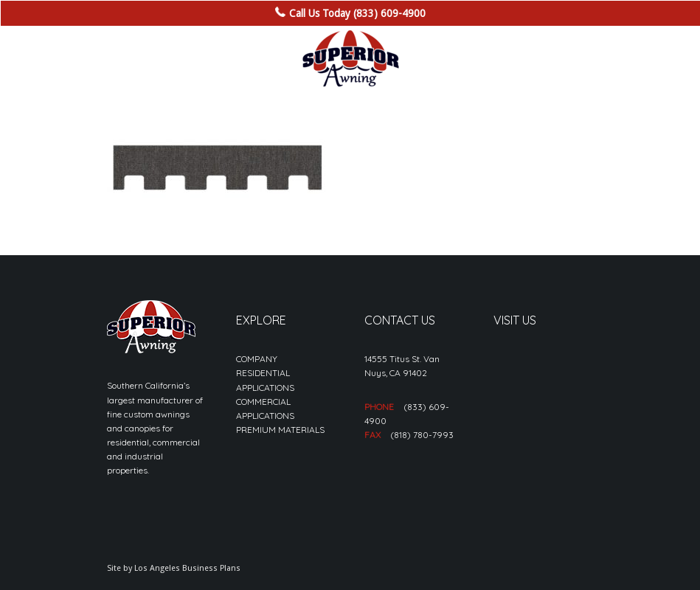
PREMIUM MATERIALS (280, 430)
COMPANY (257, 359)
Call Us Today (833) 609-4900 (357, 13)
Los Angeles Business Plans (187, 568)
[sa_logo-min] (350, 59)
